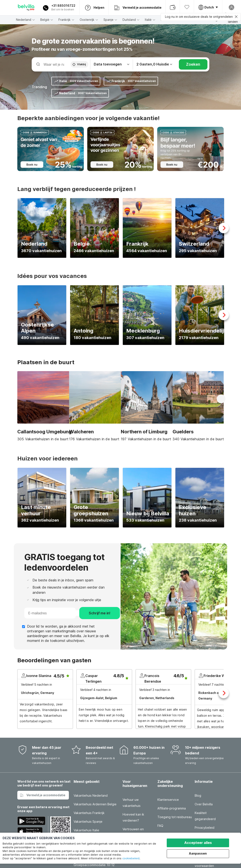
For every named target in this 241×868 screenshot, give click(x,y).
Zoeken (193, 64)
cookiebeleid (131, 858)
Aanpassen (198, 853)
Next (224, 228)
